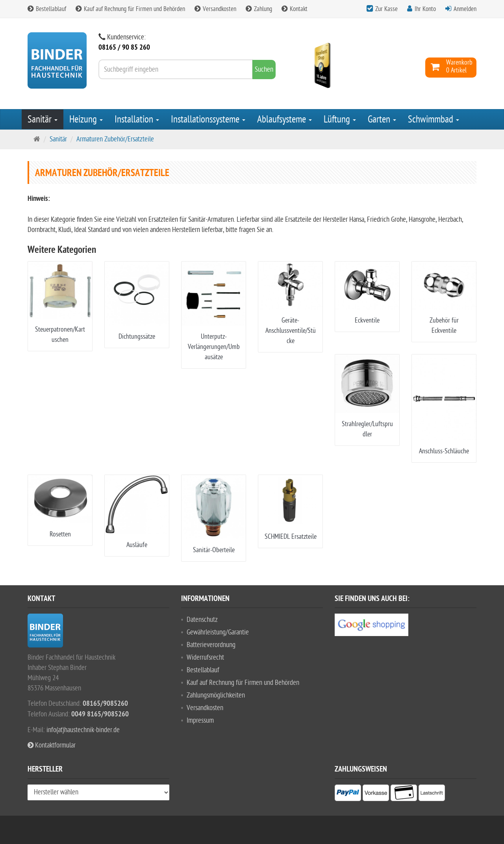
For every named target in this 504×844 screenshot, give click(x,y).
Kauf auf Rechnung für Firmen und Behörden (130, 9)
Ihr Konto (425, 9)
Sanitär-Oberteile (214, 550)
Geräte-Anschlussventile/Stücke (291, 331)
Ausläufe (137, 545)
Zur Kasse (386, 9)
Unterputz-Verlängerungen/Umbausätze (214, 347)
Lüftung (340, 119)
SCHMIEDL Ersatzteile (291, 537)
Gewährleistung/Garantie (218, 632)
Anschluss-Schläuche (444, 451)
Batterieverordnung (211, 645)
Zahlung (259, 9)
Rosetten (60, 534)
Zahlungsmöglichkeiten (216, 695)
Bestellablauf (47, 9)
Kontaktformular (52, 745)
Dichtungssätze (137, 337)
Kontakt (295, 9)
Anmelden (465, 9)
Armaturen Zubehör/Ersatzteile (115, 139)
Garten (382, 119)
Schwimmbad (434, 119)
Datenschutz (202, 620)
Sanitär (43, 119)
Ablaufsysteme (284, 119)
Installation (137, 119)
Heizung (86, 119)
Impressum (200, 721)
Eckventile (367, 320)
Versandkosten (215, 9)
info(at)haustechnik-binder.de (83, 730)
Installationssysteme (208, 119)
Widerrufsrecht (205, 658)
